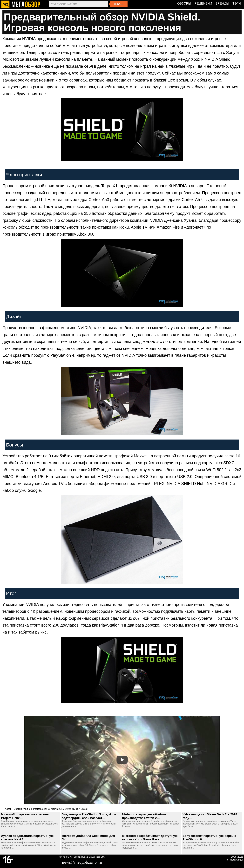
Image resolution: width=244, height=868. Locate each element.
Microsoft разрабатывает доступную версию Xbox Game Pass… (150, 838)
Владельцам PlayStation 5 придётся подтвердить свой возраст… (89, 816)
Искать (119, 4)
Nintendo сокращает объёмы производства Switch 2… (144, 816)
